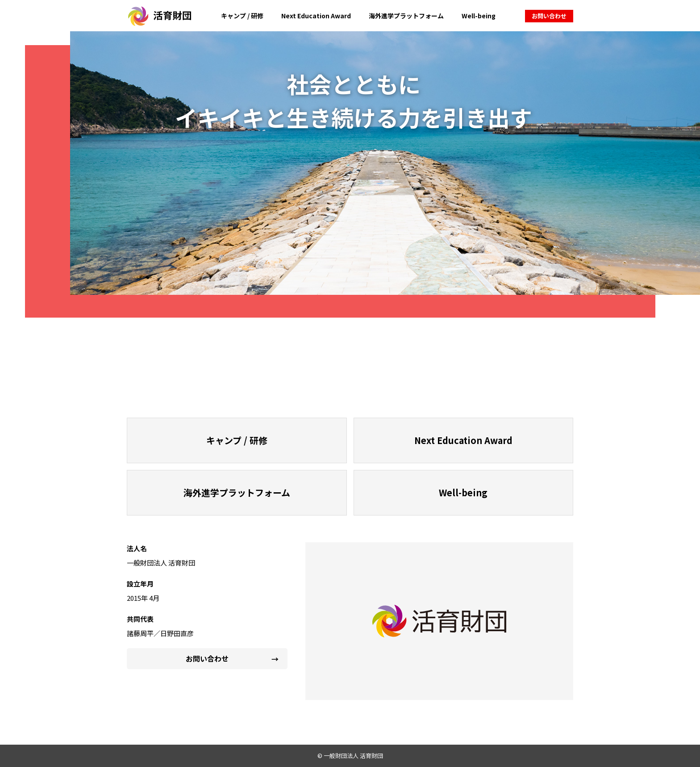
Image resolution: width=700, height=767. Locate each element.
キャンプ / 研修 (242, 16)
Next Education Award (316, 16)
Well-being (479, 16)
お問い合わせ (549, 16)
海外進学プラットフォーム (406, 16)
